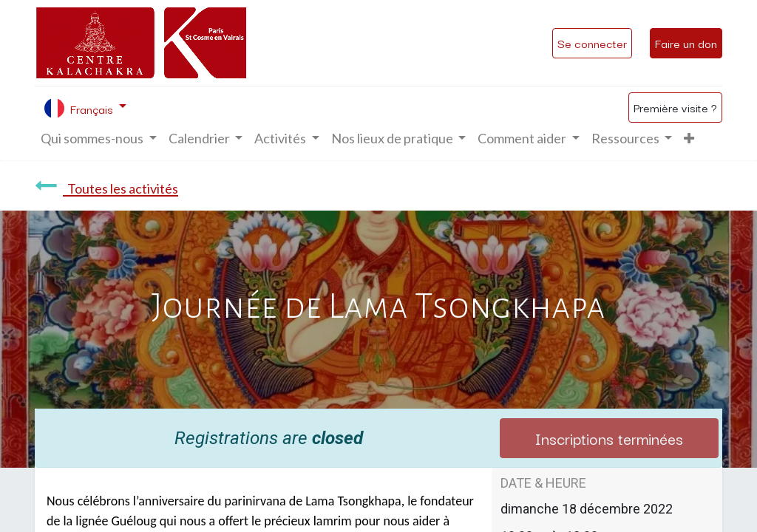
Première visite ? (675, 107)
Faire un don (686, 43)
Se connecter (592, 43)
